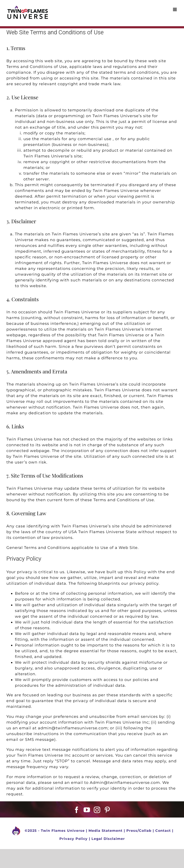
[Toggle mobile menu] (175, 9)
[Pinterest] (107, 810)
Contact (163, 831)
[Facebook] (77, 810)
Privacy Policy (73, 839)
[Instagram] (97, 810)
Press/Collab (139, 831)
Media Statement (106, 831)
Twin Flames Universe (63, 831)
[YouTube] (87, 810)
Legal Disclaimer (108, 839)
